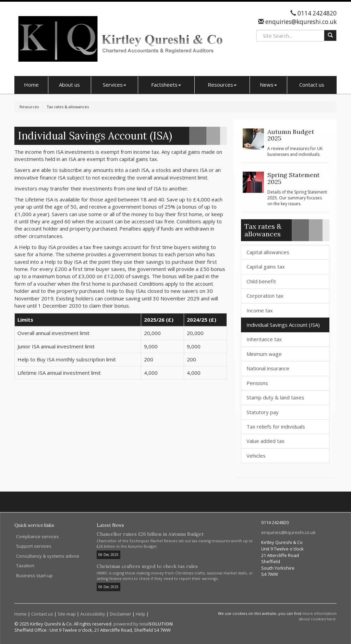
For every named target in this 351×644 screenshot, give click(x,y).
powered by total (143, 624)
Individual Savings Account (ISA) (283, 325)
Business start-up (34, 575)
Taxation (25, 566)
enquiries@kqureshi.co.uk (300, 22)
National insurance (268, 368)
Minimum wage (264, 354)
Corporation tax (265, 296)
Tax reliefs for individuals (276, 426)
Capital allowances (268, 252)
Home (31, 85)
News (268, 85)
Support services (34, 546)
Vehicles (256, 456)
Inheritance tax (264, 339)
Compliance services (38, 536)
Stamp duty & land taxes (275, 397)
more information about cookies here (318, 616)
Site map (67, 614)
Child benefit (261, 281)
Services (114, 85)
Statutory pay (263, 412)
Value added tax (265, 441)
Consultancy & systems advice (48, 556)
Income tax (260, 310)
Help (141, 614)
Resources (222, 85)
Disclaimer (120, 614)
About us (69, 85)
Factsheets (166, 85)
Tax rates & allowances (68, 107)
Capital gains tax (266, 267)
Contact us (312, 85)
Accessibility (93, 614)
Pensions (257, 383)
